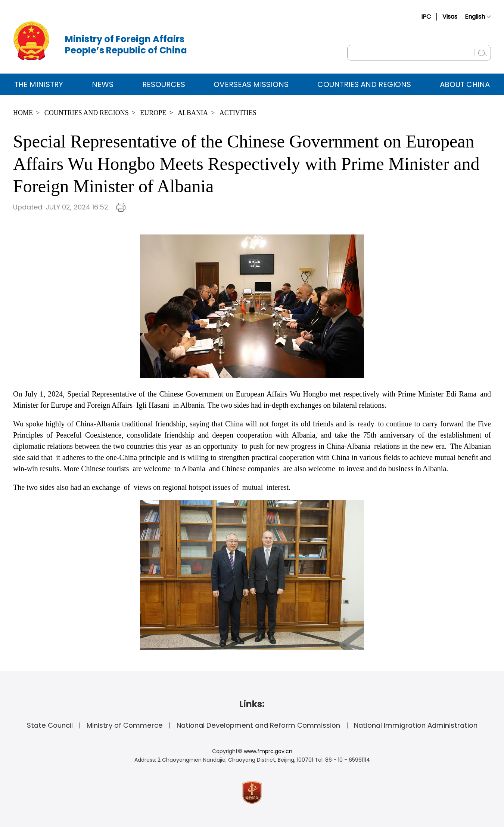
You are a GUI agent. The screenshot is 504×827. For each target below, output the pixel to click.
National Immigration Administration (416, 725)
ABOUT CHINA (465, 84)
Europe (153, 113)
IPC (426, 17)
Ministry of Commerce (125, 725)
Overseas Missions (251, 84)
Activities (238, 113)
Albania (193, 113)
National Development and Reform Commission (258, 725)
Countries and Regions (364, 84)
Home (23, 113)
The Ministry (39, 84)
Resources (164, 84)
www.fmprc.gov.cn (268, 751)
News (103, 84)
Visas (450, 17)
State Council (50, 725)
